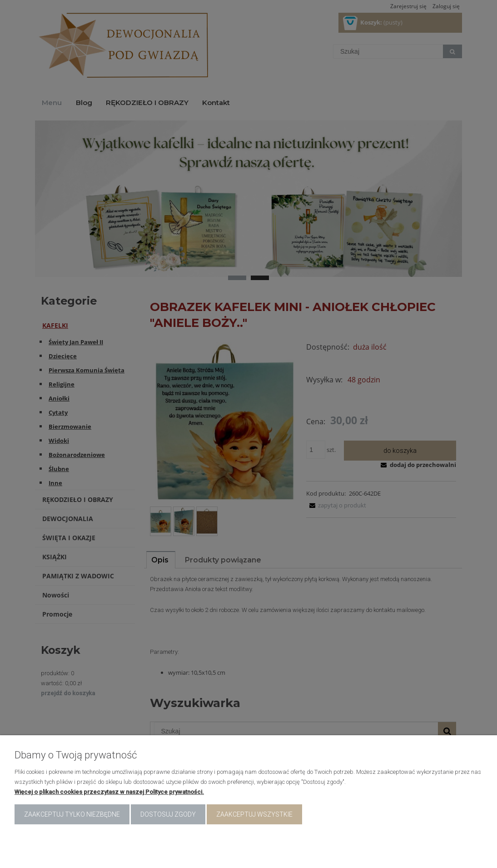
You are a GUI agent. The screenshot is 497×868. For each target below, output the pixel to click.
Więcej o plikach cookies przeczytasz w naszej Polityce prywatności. (109, 792)
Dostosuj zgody (168, 814)
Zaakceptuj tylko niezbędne (72, 814)
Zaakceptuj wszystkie (254, 814)
